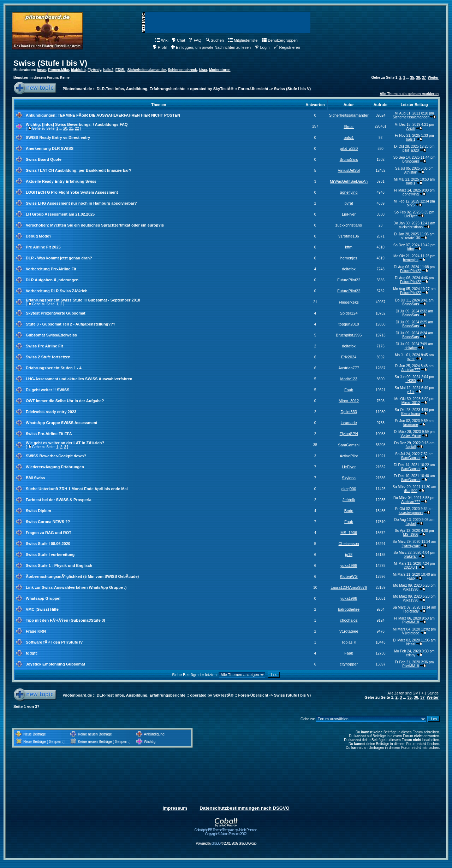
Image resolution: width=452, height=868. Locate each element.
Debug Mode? (39, 236)
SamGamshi (349, 445)
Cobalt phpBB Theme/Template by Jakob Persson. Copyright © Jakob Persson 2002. (226, 830)
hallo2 (108, 70)
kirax (203, 70)
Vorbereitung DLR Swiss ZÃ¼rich (57, 291)
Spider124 (349, 313)
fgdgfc (32, 653)
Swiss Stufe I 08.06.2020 (48, 544)
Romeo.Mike (58, 70)
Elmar (349, 127)
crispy (411, 655)
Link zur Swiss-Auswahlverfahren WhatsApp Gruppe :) (76, 587)
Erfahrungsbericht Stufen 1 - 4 (54, 368)
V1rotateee (349, 631)
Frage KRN (36, 631)
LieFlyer (349, 214)
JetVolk (349, 500)
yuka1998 (349, 565)
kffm (349, 247)
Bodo (349, 511)
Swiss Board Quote (44, 159)
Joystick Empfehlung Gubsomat (55, 664)
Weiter (433, 78)
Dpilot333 (349, 412)
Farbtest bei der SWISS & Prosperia (59, 500)
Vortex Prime (411, 436)
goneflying (349, 192)
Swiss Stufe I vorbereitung (50, 555)
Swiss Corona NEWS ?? (48, 522)
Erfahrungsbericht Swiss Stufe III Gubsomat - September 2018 (83, 300)
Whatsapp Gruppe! (43, 598)
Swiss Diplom (38, 511)
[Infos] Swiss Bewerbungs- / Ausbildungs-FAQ (85, 124)
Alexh (411, 128)
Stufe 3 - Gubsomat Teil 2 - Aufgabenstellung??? (71, 324)
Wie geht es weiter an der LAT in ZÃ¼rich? (65, 443)
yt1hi (411, 392)
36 (418, 78)
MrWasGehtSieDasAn (349, 181)
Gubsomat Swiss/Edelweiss (51, 335)
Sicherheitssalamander (147, 70)
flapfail (411, 447)
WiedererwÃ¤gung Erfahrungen (55, 467)
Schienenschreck (182, 70)
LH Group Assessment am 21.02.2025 (60, 214)
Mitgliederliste (243, 40)
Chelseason (349, 544)
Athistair (411, 172)
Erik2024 (349, 357)
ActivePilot (349, 456)
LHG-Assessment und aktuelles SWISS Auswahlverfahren (79, 379)
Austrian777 (349, 368)
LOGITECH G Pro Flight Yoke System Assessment (72, 192)
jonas (42, 70)
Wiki (162, 40)
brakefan (411, 556)
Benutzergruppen (279, 40)
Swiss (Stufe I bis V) (50, 63)
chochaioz (349, 620)
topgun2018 (349, 324)
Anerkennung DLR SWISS (50, 148)
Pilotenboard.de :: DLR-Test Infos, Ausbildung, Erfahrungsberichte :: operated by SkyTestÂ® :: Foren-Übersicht (165, 89)
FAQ (195, 40)
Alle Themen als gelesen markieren (409, 94)
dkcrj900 (349, 489)
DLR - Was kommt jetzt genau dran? (59, 258)
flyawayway (411, 546)
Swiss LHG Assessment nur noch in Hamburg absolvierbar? (81, 203)
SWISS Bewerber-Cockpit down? (56, 456)
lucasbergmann (411, 513)
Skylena (349, 478)
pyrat (349, 203)
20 (65, 128)
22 (77, 128)
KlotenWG (349, 576)
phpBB (216, 843)
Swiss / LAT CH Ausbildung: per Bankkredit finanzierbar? (79, 170)
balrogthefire (349, 609)
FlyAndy (94, 70)
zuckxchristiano (349, 225)
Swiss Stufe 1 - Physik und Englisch (59, 565)
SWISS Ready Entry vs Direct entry (58, 137)
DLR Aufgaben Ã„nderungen (52, 280)
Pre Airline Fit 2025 (43, 247)
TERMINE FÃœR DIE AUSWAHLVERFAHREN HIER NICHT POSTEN (119, 115)
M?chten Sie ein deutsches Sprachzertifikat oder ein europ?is (107, 225)
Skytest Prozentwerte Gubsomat (56, 313)
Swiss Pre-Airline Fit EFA (49, 434)
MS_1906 (349, 533)
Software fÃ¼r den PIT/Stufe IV (54, 642)
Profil (160, 47)
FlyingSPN (349, 434)
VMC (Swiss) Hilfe (42, 609)
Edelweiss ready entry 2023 (51, 412)
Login (262, 47)
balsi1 (349, 137)
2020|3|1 (411, 567)
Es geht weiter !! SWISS (47, 390)
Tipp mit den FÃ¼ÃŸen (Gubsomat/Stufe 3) (66, 620)
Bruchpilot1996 (349, 335)
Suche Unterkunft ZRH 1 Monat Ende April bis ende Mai (77, 489)
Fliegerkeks (349, 302)
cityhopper (349, 664)
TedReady (411, 611)
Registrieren (287, 47)
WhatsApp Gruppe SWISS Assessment (62, 423)
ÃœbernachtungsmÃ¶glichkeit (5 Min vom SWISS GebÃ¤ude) (82, 576)
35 (412, 78)
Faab (349, 390)
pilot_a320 (349, 148)
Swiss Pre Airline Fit (44, 346)
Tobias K (349, 642)
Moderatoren (220, 70)
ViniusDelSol (349, 170)
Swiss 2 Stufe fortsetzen (48, 357)
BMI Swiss (35, 478)
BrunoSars (349, 159)
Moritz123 (349, 379)
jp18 (349, 555)
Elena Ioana (411, 414)
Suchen (215, 40)
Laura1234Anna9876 (349, 587)
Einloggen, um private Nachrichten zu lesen (211, 47)
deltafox (349, 269)
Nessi (411, 644)
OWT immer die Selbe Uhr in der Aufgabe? (65, 401)
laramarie (349, 423)
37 (424, 78)
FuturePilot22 (411, 271)
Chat (178, 40)
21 (71, 128)
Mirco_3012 (349, 401)
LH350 (411, 381)
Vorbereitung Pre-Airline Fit (51, 269)
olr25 (411, 205)
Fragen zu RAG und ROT (49, 533)
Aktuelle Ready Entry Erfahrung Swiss (61, 181)
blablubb (78, 70)
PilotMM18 (411, 622)
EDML (120, 70)
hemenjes (349, 258)
